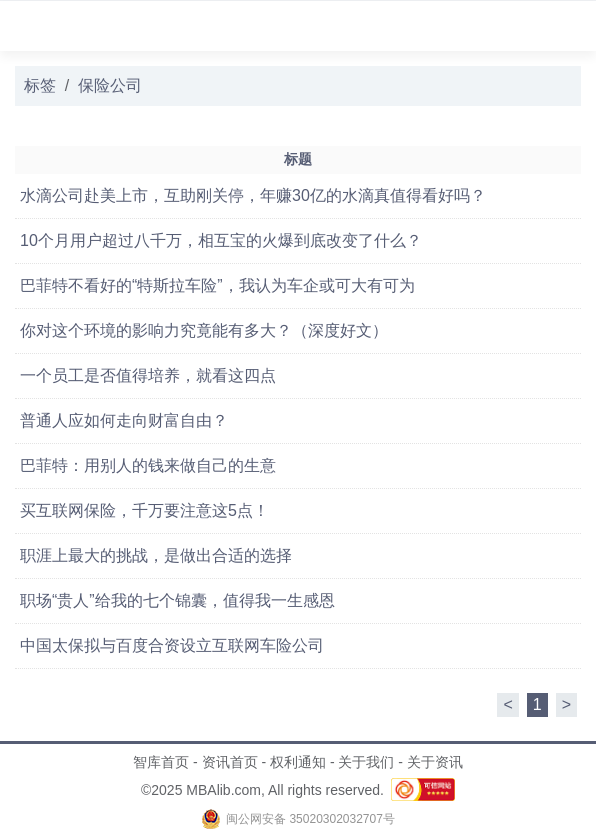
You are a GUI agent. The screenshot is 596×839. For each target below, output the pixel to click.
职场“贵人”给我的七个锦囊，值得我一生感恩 (177, 600)
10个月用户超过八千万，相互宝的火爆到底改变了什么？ (221, 240)
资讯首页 (230, 762)
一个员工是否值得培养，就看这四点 (148, 375)
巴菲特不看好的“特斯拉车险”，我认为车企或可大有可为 (217, 285)
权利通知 (298, 762)
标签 (40, 85)
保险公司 (110, 85)
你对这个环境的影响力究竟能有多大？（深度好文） (204, 330)
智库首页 (161, 762)
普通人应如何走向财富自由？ (124, 420)
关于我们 (366, 762)
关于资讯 (435, 762)
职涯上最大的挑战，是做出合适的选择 (156, 555)
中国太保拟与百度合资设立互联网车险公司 (172, 645)
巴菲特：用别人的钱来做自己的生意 (148, 465)
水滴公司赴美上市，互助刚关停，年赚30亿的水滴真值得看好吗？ (253, 195)
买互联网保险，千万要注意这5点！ (144, 510)
